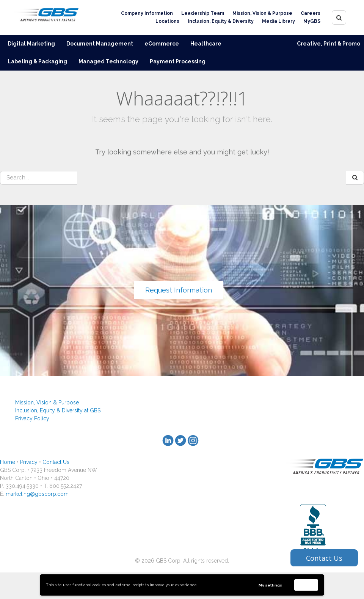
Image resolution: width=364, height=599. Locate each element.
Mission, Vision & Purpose (262, 13)
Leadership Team (203, 13)
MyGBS (312, 21)
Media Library (278, 21)
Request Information (179, 290)
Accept (306, 585)
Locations (167, 21)
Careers (311, 13)
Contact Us (56, 462)
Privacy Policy (32, 418)
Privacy (29, 462)
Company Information (147, 13)
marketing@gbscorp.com (37, 494)
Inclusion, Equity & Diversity (221, 21)
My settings (270, 585)
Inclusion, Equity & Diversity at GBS (58, 410)
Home (8, 462)
